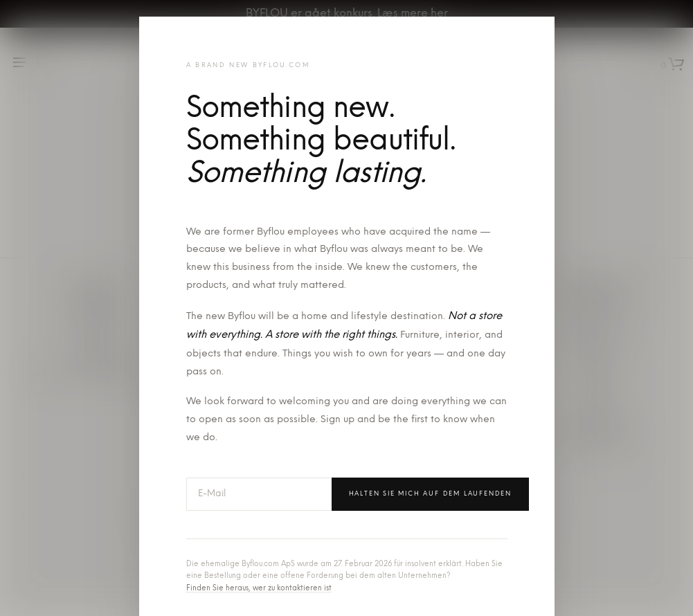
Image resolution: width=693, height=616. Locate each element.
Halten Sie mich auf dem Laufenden (430, 494)
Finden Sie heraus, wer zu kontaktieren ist (259, 589)
